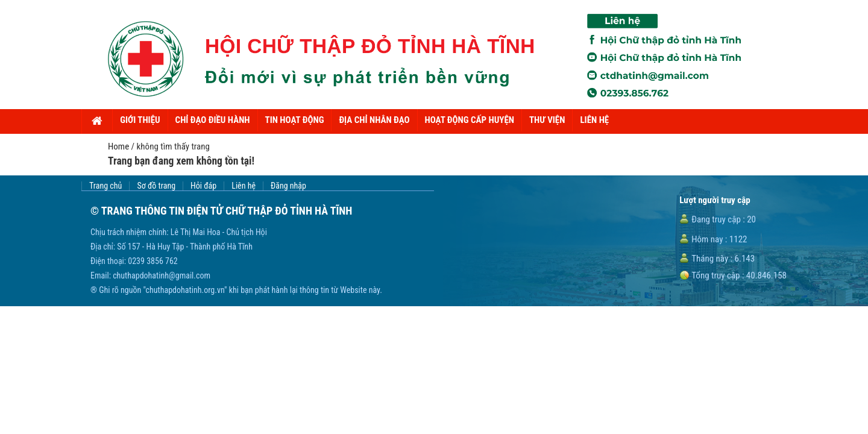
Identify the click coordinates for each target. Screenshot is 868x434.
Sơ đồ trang (156, 186)
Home (118, 146)
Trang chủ (105, 186)
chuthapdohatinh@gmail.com (162, 275)
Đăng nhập (288, 186)
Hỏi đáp (203, 186)
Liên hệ (244, 186)
